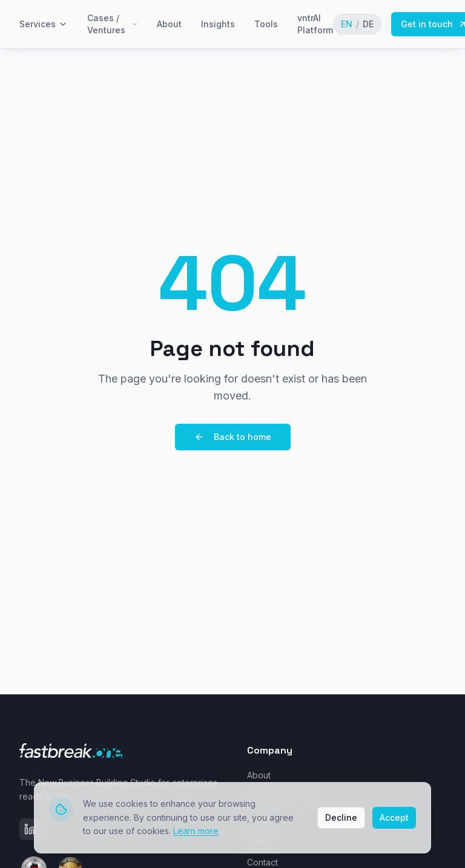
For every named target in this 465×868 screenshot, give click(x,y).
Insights (218, 24)
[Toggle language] (357, 24)
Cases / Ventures (112, 24)
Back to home (233, 437)
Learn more (196, 830)
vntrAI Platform (315, 24)
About (169, 24)
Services (44, 24)
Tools (266, 24)
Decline (341, 817)
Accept (394, 817)
